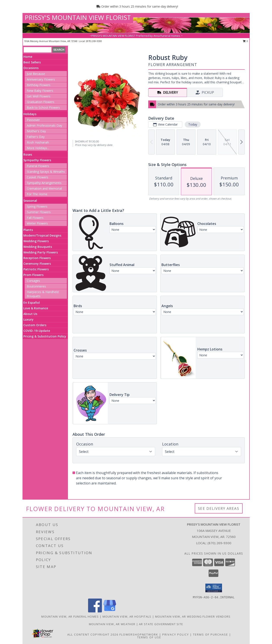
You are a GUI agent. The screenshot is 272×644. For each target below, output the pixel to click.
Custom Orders (35, 325)
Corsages (33, 281)
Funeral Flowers (38, 166)
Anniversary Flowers (41, 79)
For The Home (37, 194)
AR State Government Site (161, 624)
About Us (30, 314)
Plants (28, 230)
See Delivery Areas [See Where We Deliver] (219, 508)
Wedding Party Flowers (41, 252)
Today (193, 124)
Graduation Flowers (41, 102)
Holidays (30, 114)
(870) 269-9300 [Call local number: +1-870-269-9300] (94, 41)
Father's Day (36, 137)
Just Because (36, 74)
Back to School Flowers (43, 107)
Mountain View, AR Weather (112, 624)
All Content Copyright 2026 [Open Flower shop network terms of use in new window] (93, 634)
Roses (28, 154)
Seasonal (30, 201)
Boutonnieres (36, 286)
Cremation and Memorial (44, 188)
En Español (32, 303)
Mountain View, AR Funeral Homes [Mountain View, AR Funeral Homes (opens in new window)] (70, 617)
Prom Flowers (33, 275)
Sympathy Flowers (37, 160)
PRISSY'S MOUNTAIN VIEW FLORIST (78, 17)
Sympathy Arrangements (44, 183)
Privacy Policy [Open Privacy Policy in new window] (176, 634)
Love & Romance (36, 308)
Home (28, 57)
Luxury (28, 319)
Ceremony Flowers (37, 264)
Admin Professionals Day (44, 125)
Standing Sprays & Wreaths (46, 172)
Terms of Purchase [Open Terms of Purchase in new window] (211, 634)
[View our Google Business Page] (110, 611)
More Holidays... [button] (38, 148)
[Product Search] (38, 50)
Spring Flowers (37, 206)
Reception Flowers (37, 258)
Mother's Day (36, 131)
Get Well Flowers (39, 96)
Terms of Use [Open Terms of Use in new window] (149, 637)
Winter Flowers (37, 223)
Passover (33, 120)
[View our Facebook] (95, 611)
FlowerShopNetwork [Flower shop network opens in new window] (139, 634)
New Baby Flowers (40, 91)
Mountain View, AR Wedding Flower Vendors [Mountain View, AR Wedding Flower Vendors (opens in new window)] (193, 617)
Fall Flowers (35, 218)
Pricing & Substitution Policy (45, 336)
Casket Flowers (38, 177)
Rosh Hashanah (38, 142)
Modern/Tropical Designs (42, 235)
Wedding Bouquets (38, 247)
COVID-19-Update (37, 331)
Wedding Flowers (36, 241)
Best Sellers (32, 62)
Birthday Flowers (39, 85)
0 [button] (245, 41)
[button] (214, 588)
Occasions (31, 68)
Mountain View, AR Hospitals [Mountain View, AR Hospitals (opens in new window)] (127, 617)
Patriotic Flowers (36, 269)
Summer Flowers (39, 212)
